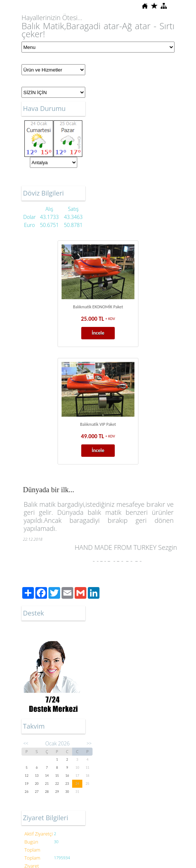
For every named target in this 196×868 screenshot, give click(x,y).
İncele (98, 333)
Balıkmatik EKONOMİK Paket (98, 307)
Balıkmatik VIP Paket (98, 424)
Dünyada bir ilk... (49, 490)
